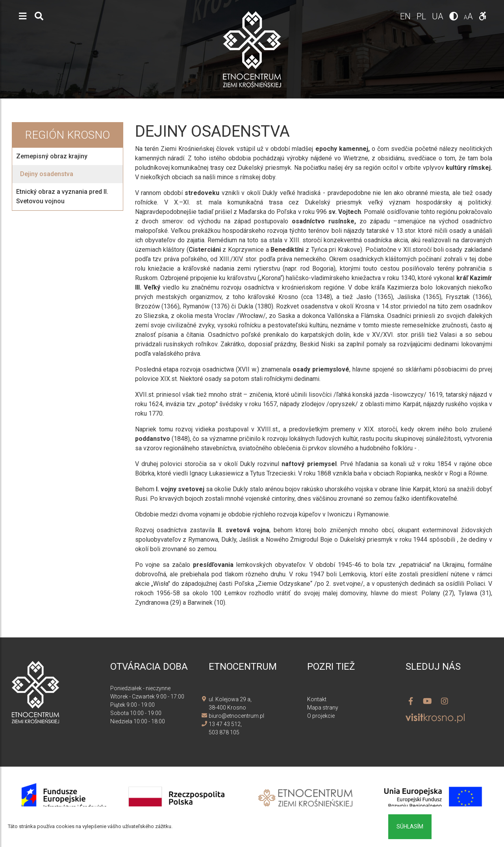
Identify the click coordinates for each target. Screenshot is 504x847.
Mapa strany (323, 708)
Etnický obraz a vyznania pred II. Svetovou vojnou (62, 196)
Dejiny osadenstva (47, 174)
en (406, 16)
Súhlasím (410, 827)
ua (439, 16)
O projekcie (321, 716)
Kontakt (317, 699)
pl (422, 16)
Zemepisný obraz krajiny (52, 156)
